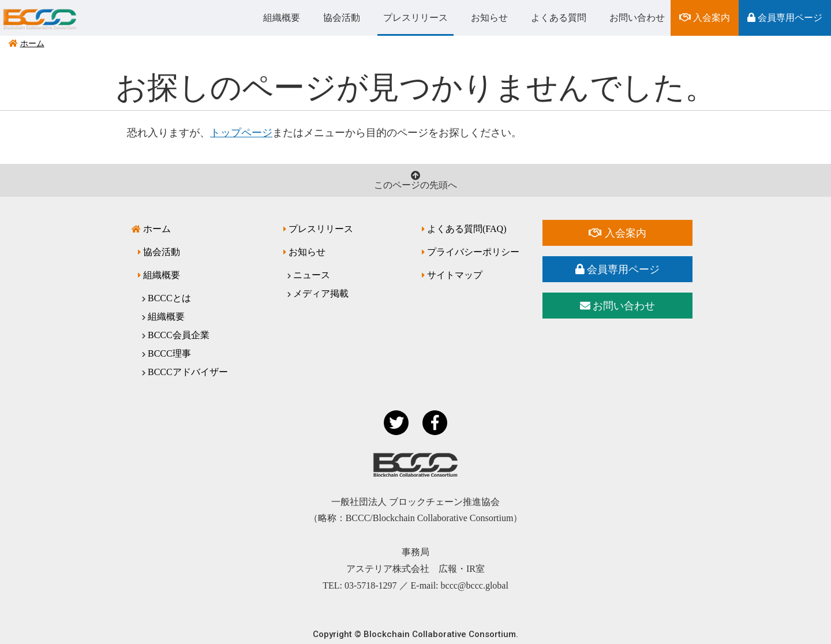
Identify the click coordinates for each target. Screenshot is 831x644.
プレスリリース (415, 18)
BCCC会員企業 (179, 335)
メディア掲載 (321, 293)
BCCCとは (169, 298)
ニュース (312, 275)
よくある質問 (559, 18)
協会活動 (342, 18)
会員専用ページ (785, 18)
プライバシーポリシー (473, 252)
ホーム (32, 44)
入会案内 (705, 18)
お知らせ (489, 18)
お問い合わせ (637, 18)
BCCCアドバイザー (188, 372)
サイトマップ (455, 275)
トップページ (241, 133)
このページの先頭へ (415, 180)
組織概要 (282, 18)
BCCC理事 (169, 353)
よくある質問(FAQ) (467, 229)
